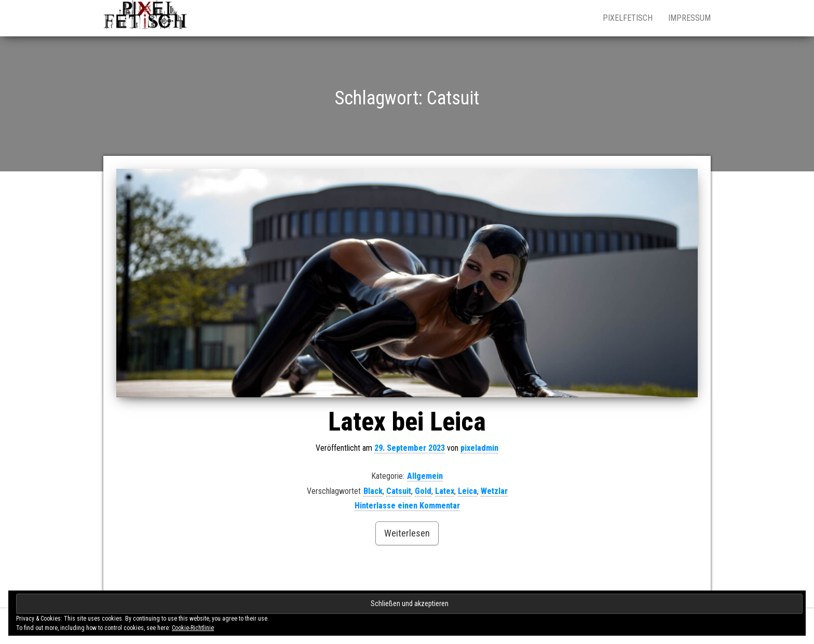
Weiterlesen (407, 533)
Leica (467, 491)
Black (373, 491)
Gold (423, 491)
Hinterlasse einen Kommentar (407, 506)
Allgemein (425, 476)
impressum (689, 18)
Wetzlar (494, 491)
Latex (445, 491)
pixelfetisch (628, 18)
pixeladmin (479, 448)
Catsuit (399, 491)
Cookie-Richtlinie (193, 628)
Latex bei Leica (407, 422)
